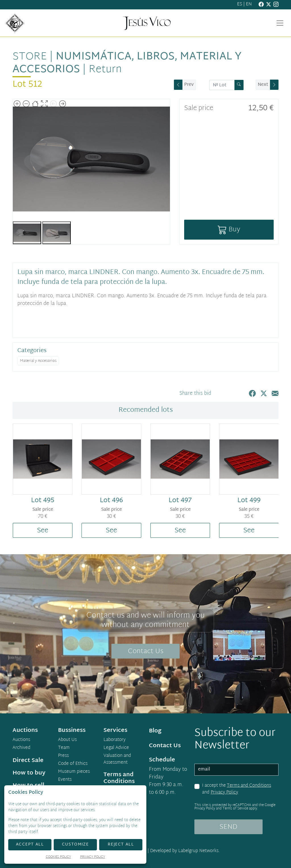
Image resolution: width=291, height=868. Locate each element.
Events (65, 780)
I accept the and (237, 789)
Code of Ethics (73, 764)
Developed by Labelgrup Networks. (185, 851)
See (43, 531)
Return (105, 70)
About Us (67, 740)
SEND (228, 827)
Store (30, 57)
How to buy (29, 773)
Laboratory (115, 740)
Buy (229, 230)
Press (63, 756)
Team (64, 748)
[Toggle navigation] (280, 23)
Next (263, 85)
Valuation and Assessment (117, 759)
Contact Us (146, 651)
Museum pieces (74, 772)
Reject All (121, 845)
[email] (236, 770)
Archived (21, 748)
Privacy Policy (224, 793)
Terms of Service (235, 809)
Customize (75, 845)
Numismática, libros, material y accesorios (127, 63)
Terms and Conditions (249, 786)
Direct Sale (28, 761)
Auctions (21, 740)
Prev (189, 85)
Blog (155, 731)
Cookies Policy (58, 857)
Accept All (30, 845)
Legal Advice (116, 748)
